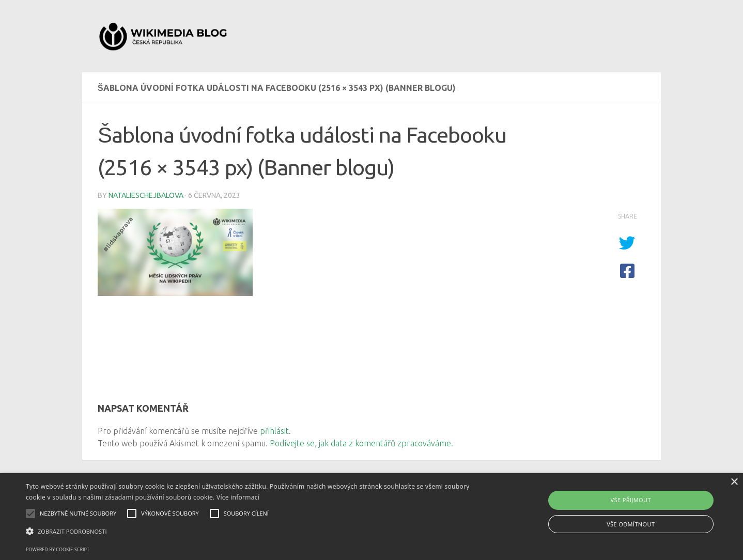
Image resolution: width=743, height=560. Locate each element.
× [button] (734, 482)
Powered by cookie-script (58, 549)
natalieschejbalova (146, 195)
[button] (251, 532)
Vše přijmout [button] (631, 500)
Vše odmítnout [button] (631, 524)
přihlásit (274, 431)
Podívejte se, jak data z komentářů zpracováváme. (361, 443)
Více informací (238, 497)
